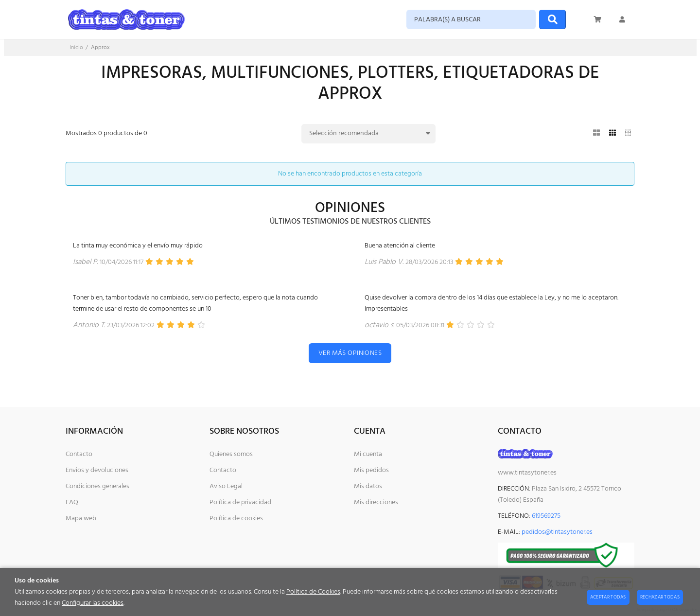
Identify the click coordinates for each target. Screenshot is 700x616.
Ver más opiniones (350, 353)
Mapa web (81, 519)
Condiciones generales (97, 486)
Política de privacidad (240, 502)
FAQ (72, 502)
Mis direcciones (376, 502)
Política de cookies (236, 519)
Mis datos (368, 486)
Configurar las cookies (93, 603)
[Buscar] (552, 19)
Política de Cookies (313, 592)
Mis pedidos (371, 470)
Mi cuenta (368, 454)
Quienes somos (231, 454)
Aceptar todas (608, 597)
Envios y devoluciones (97, 470)
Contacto (79, 454)
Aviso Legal (226, 486)
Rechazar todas (660, 597)
